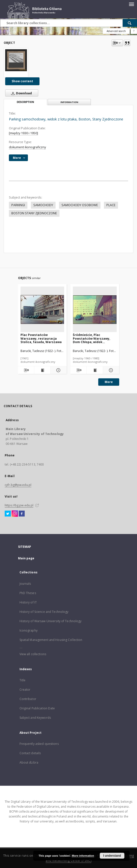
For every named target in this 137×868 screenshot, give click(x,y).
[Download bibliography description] (26, 370)
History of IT (28, 602)
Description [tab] (25, 102)
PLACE (111, 205)
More (109, 382)
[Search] (130, 23)
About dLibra (29, 762)
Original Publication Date (37, 708)
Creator (25, 690)
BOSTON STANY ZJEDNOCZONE (34, 213)
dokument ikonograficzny (27, 147)
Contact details (30, 753)
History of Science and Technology (44, 612)
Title (23, 680)
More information (83, 856)
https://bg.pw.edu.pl (19, 505)
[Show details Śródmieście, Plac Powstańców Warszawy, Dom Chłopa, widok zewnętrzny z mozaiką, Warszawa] (110, 370)
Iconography (29, 630)
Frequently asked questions (39, 744)
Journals (25, 584)
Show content (22, 81)
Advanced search (116, 31)
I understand (112, 856)
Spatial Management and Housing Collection (51, 640)
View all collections (33, 654)
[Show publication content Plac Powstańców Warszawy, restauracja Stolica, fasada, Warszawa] (42, 370)
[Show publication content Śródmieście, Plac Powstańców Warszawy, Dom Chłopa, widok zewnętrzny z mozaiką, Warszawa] (95, 370)
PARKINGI (18, 205)
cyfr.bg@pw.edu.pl (18, 485)
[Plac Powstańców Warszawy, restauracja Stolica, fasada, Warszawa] (42, 309)
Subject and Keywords (35, 718)
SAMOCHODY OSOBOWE (80, 205)
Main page (26, 558)
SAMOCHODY (43, 205)
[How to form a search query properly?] (134, 31)
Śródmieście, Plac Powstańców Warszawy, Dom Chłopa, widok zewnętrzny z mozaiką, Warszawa (91, 338)
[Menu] (131, 4)
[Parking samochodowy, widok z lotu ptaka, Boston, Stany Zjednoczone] (16, 60)
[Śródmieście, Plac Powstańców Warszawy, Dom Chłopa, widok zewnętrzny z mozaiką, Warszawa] (95, 309)
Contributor (28, 699)
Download (20, 93)
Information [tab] (69, 102)
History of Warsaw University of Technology (51, 621)
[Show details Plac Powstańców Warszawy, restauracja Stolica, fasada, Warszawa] (58, 370)
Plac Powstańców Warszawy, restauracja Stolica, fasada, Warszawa (41, 338)
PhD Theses (28, 593)
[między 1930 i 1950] (23, 133)
